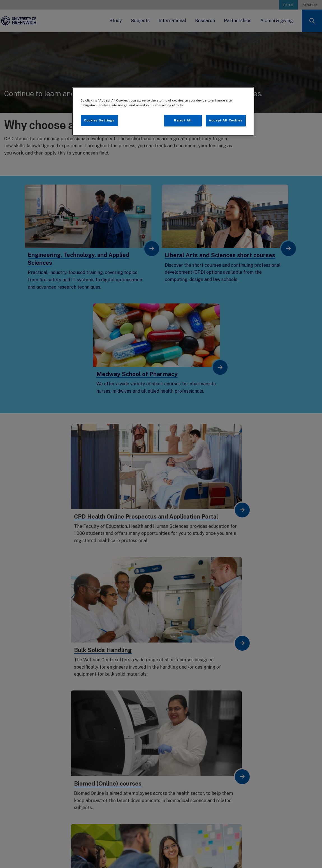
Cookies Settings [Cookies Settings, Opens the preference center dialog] (99, 120)
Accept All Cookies (226, 120)
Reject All (183, 120)
